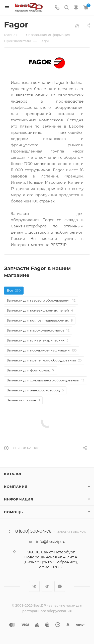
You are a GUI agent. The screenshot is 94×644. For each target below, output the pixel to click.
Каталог (13, 474)
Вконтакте (34, 586)
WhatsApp (60, 586)
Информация (19, 499)
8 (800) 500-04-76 (33, 531)
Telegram (47, 586)
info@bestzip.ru (51, 542)
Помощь (13, 512)
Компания (16, 486)
